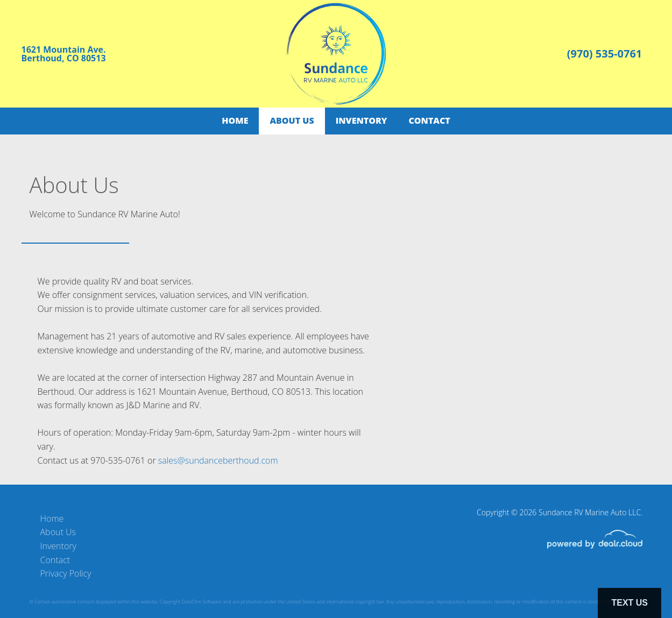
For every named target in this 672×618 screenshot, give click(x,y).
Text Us (629, 603)
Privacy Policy (66, 573)
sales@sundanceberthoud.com (218, 460)
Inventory (362, 120)
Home (235, 120)
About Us (292, 120)
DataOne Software (202, 602)
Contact (429, 120)
